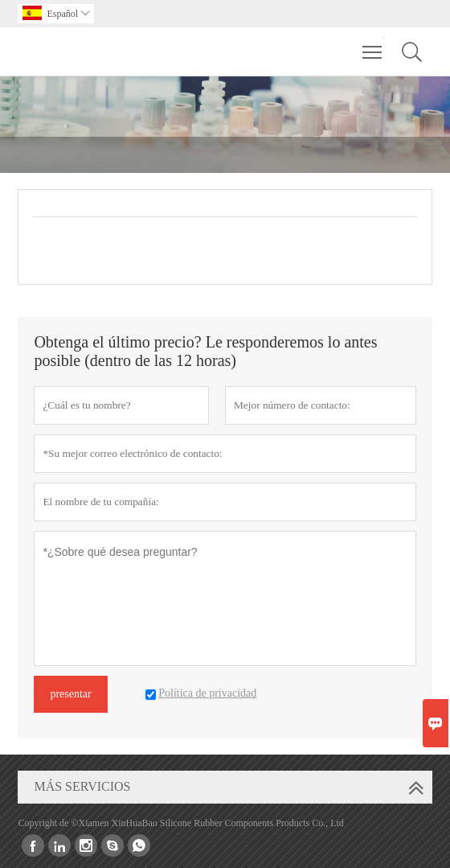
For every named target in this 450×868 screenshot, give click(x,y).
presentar (70, 694)
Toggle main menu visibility (373, 44)
